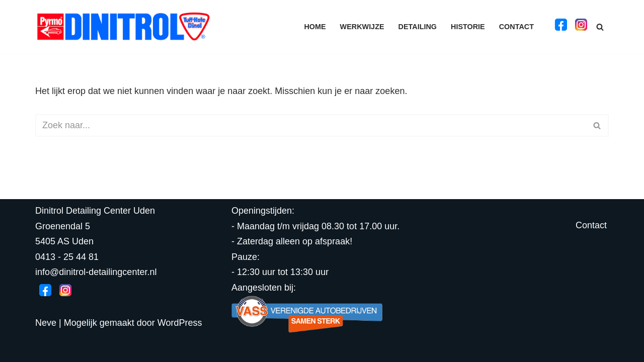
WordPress (180, 323)
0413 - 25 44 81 (67, 257)
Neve (46, 323)
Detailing (418, 27)
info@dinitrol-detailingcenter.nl (96, 272)
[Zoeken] (600, 27)
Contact (516, 27)
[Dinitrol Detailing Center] (123, 27)
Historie (468, 27)
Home (315, 27)
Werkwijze (362, 27)
